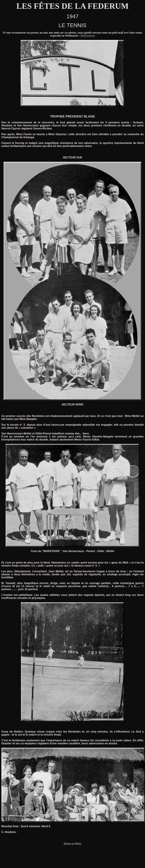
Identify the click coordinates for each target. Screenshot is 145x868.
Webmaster (88, 36)
